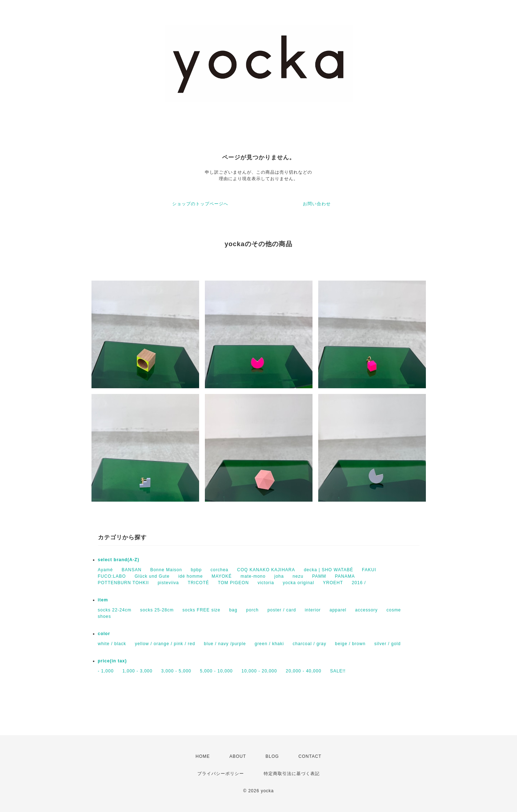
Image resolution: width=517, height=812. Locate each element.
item (103, 600)
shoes (105, 616)
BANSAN (131, 570)
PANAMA (345, 576)
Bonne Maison (166, 570)
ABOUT (238, 756)
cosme (394, 610)
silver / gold (387, 644)
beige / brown (350, 644)
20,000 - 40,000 (304, 671)
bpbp (196, 570)
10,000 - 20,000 (259, 671)
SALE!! (338, 671)
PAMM (319, 576)
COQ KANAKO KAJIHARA (266, 570)
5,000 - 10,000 (216, 671)
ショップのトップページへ (200, 204)
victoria (266, 583)
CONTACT (310, 756)
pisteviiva (168, 583)
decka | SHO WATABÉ (329, 570)
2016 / (359, 583)
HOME (203, 756)
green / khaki (269, 644)
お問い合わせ (317, 204)
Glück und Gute (152, 576)
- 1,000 (106, 671)
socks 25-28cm (157, 610)
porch (252, 610)
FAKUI (369, 570)
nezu (298, 576)
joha (279, 576)
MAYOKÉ (222, 576)
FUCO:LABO (112, 576)
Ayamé (105, 570)
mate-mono (253, 576)
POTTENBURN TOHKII (124, 583)
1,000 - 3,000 (137, 671)
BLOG (272, 756)
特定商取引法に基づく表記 (292, 774)
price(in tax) (112, 661)
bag (233, 610)
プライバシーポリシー (221, 774)
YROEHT (333, 583)
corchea (220, 570)
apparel (338, 610)
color (104, 634)
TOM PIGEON (233, 583)
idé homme (191, 576)
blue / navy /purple (225, 644)
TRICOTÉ (198, 583)
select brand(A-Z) (119, 560)
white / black (112, 644)
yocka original (298, 583)
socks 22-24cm (115, 610)
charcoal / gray (310, 644)
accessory (366, 610)
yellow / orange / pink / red (165, 644)
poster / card (282, 610)
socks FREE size (202, 610)
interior (313, 610)
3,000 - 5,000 (176, 671)
